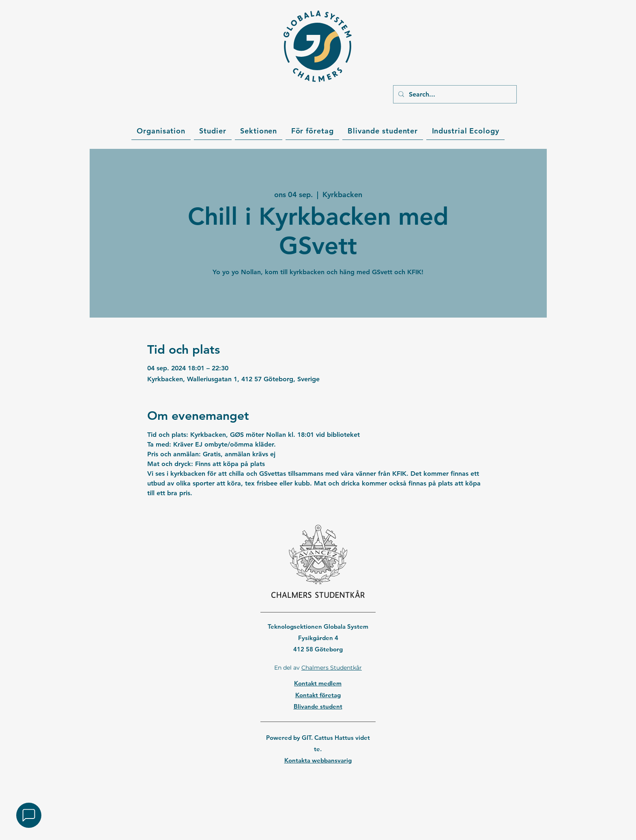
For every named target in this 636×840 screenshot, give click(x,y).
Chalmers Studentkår (332, 668)
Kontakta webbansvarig (318, 760)
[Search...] (454, 95)
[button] (161, 131)
